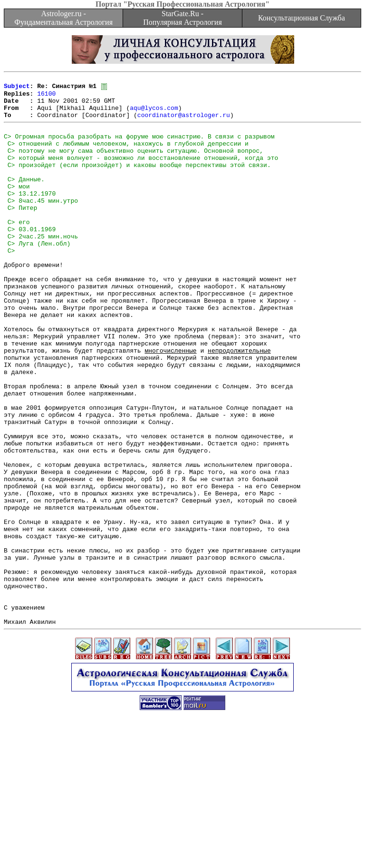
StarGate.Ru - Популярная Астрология (182, 18)
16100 (46, 97)
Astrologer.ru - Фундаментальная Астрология (63, 18)
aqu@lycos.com (154, 114)
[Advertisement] (182, 847)
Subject (17, 89)
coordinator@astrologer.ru (184, 123)
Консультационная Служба (302, 18)
